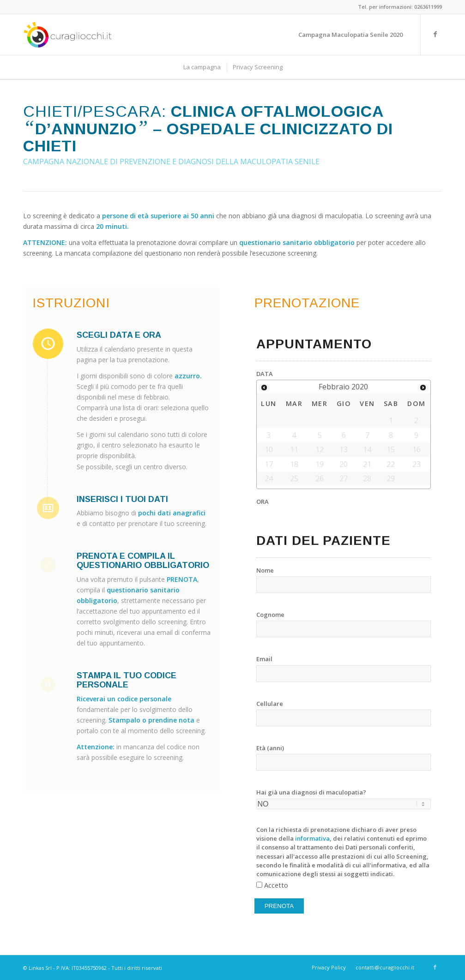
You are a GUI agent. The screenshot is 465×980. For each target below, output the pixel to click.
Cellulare (270, 704)
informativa (312, 838)
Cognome (270, 615)
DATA (265, 374)
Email (264, 659)
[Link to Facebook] (435, 34)
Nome (265, 570)
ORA (263, 502)
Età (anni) (270, 748)
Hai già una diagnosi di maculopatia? (311, 792)
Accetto (276, 885)
